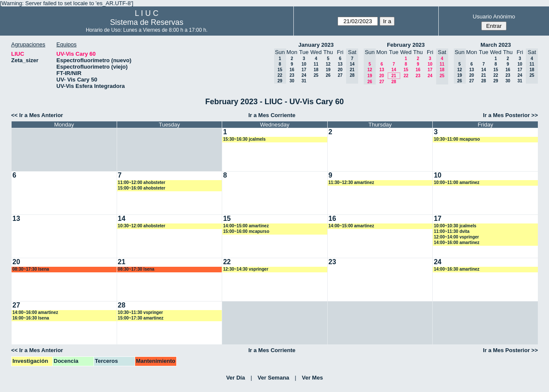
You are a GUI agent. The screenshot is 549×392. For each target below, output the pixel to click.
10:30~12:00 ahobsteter (142, 226)
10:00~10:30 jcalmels (455, 226)
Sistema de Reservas (146, 22)
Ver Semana (274, 378)
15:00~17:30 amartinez (141, 318)
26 (328, 75)
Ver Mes (312, 378)
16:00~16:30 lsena (31, 318)
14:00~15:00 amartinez (246, 226)
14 (394, 70)
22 (406, 76)
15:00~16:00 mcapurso (246, 231)
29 (496, 81)
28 (394, 82)
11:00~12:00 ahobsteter (142, 182)
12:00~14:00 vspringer (456, 237)
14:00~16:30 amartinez (456, 269)
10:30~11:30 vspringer (140, 312)
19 (328, 70)
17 (304, 70)
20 (340, 70)
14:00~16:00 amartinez (456, 243)
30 (292, 81)
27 (340, 75)
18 (316, 70)
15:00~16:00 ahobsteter (142, 188)
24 (304, 75)
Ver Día (235, 378)
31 (304, 81)
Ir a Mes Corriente (272, 115)
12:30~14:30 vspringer (246, 269)
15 (406, 70)
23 (292, 75)
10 (304, 64)
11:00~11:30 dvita (451, 231)
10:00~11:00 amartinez (456, 182)
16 (292, 70)
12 (328, 64)
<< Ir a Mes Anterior (37, 115)
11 (316, 64)
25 (316, 75)
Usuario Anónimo (494, 17)
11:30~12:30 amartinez (351, 182)
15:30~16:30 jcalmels (244, 139)
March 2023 (496, 45)
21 (394, 76)
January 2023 (316, 45)
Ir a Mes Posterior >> (510, 115)
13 (340, 64)
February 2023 (406, 45)
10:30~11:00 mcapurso (457, 139)
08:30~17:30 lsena (31, 269)
